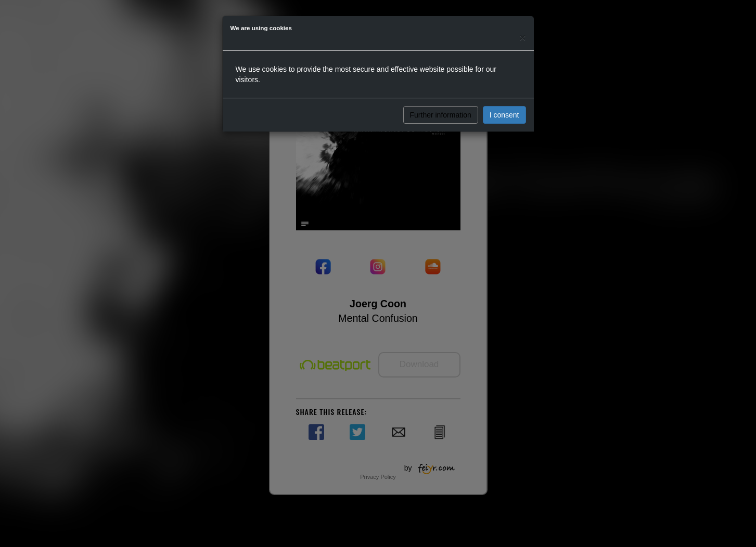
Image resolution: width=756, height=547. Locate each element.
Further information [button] (441, 115)
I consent (504, 115)
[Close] (522, 37)
